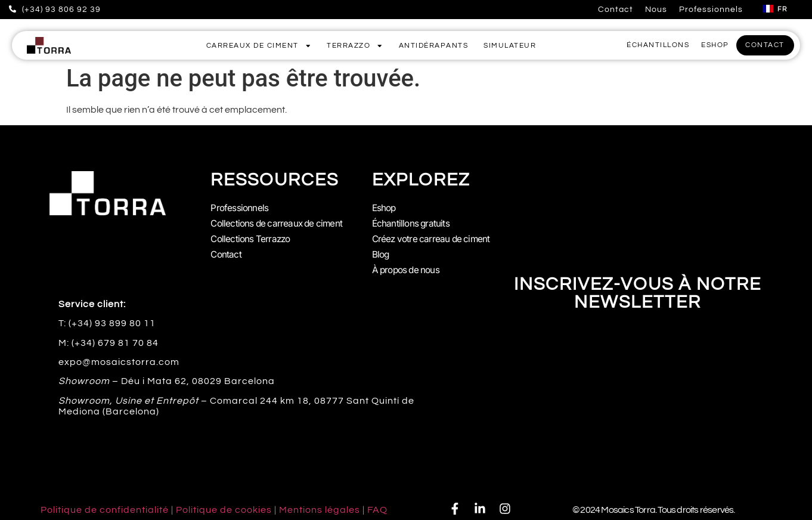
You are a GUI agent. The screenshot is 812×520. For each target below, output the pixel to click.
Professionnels (711, 10)
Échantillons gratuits (412, 222)
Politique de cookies (224, 504)
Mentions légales (320, 504)
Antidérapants (434, 46)
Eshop (385, 208)
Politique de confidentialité (105, 504)
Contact (616, 10)
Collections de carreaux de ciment (280, 222)
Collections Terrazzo (252, 237)
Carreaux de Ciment (259, 46)
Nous (656, 10)
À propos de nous (408, 265)
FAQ (377, 504)
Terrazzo (355, 46)
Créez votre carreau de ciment (434, 237)
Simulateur (510, 46)
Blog (381, 251)
